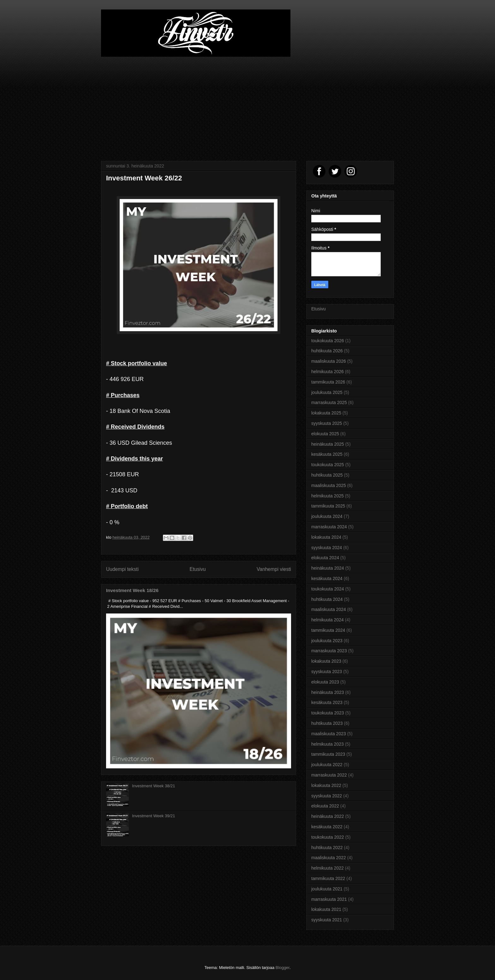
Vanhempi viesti (274, 569)
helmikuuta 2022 (328, 868)
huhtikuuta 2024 (327, 599)
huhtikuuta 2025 (327, 475)
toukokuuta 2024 (328, 589)
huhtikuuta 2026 (327, 351)
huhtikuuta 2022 (327, 848)
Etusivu (198, 569)
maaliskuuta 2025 (329, 485)
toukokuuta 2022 (328, 837)
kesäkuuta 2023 (327, 702)
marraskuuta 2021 (329, 899)
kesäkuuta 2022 (327, 827)
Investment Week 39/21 (153, 816)
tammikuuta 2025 (328, 506)
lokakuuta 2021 (326, 909)
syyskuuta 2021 (327, 920)
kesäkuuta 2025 (327, 454)
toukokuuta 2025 (328, 465)
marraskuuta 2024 (329, 527)
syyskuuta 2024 (327, 548)
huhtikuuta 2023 (327, 723)
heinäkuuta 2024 (328, 568)
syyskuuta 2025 (327, 423)
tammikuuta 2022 (328, 878)
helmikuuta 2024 (328, 620)
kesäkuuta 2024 (327, 578)
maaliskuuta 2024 (329, 609)
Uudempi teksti (122, 569)
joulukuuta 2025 (327, 392)
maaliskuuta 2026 (329, 361)
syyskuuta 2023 (327, 672)
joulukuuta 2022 (327, 765)
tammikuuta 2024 (328, 630)
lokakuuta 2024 (326, 537)
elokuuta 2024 (325, 558)
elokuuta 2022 (325, 806)
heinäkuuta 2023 (328, 692)
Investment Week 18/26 (132, 590)
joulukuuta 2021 (327, 889)
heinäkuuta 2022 (328, 816)
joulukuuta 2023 (327, 641)
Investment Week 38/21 (153, 786)
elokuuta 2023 (325, 682)
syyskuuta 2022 (327, 796)
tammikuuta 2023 (328, 754)
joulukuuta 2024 (327, 516)
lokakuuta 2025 (326, 413)
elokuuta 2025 (325, 434)
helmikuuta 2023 (328, 744)
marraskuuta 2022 (329, 775)
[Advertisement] (247, 104)
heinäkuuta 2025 (328, 444)
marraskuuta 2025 (329, 402)
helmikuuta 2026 (328, 372)
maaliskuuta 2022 (329, 858)
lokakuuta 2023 (326, 661)
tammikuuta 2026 (328, 382)
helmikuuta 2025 (328, 496)
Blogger (283, 968)
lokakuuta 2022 (326, 785)
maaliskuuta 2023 (329, 734)
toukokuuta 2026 (328, 341)
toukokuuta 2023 (328, 713)
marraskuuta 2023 (329, 651)
